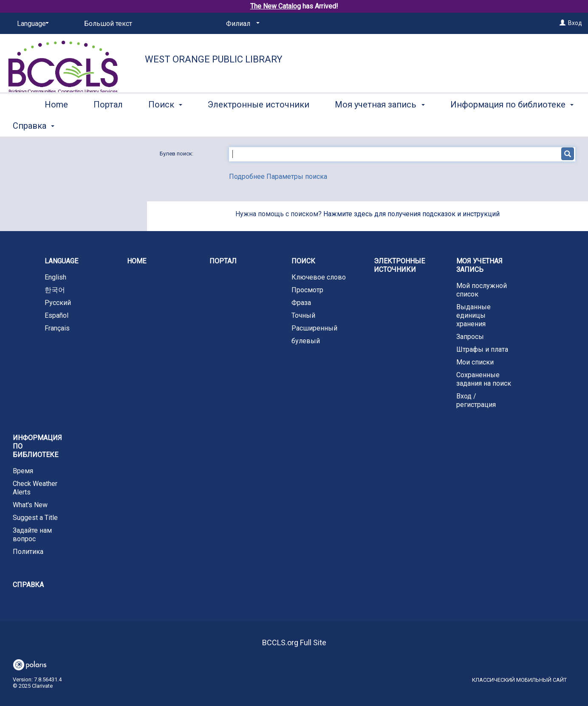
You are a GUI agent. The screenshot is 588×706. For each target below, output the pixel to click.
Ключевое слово (319, 277)
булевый (306, 341)
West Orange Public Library (214, 59)
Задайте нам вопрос (32, 535)
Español (57, 315)
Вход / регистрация (476, 400)
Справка (28, 585)
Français (57, 328)
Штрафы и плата (482, 349)
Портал (108, 124)
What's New (30, 505)
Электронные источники (259, 124)
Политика (28, 552)
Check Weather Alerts (35, 488)
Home (56, 124)
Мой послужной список (482, 290)
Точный (303, 315)
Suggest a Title (35, 518)
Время (23, 471)
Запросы (470, 337)
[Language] (31, 24)
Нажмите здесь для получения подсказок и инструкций (411, 214)
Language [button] (61, 261)
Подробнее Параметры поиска (278, 176)
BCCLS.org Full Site (294, 642)
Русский (58, 303)
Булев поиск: (177, 154)
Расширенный (314, 328)
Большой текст (108, 24)
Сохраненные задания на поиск (484, 379)
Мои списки (475, 362)
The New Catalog (276, 6)
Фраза (301, 303)
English (55, 277)
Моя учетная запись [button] (380, 124)
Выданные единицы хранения (474, 315)
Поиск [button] (165, 124)
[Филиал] (241, 24)
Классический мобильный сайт (519, 680)
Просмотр (307, 290)
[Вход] (563, 23)
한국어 (55, 290)
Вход (575, 23)
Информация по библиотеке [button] (37, 446)
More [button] (467, 126)
